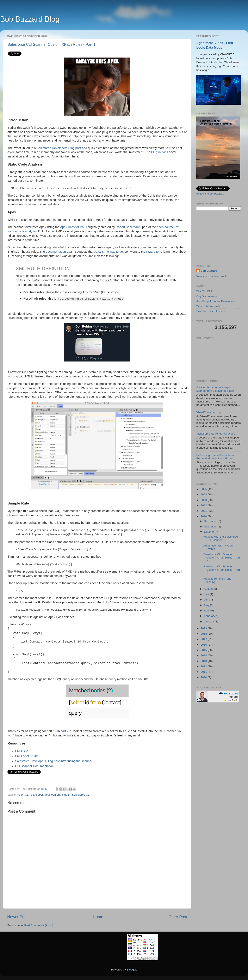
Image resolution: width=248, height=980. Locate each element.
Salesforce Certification (211, 311)
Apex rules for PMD (73, 227)
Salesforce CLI (81, 795)
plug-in (66, 795)
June (207, 600)
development (52, 795)
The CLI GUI (204, 291)
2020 (204, 516)
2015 (204, 650)
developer (37, 795)
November (211, 527)
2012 (204, 666)
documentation (56, 252)
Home (98, 917)
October (209, 532)
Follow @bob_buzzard (210, 194)
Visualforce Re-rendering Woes (216, 434)
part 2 (64, 731)
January (209, 622)
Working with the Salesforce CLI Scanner (221, 538)
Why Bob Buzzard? (208, 306)
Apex (20, 795)
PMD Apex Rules (27, 756)
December (211, 521)
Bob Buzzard (209, 271)
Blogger (131, 970)
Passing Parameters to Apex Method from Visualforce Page (215, 389)
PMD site (152, 252)
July (207, 594)
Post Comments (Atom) (39, 925)
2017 (204, 639)
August (209, 589)
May (207, 605)
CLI (27, 795)
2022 (204, 505)
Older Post (178, 917)
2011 (204, 672)
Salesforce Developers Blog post (59, 148)
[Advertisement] (219, 238)
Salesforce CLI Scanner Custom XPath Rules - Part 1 (51, 44)
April (207, 611)
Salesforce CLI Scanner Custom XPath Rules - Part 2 (222, 558)
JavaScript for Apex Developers (216, 301)
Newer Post (17, 917)
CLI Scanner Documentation (34, 766)
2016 (204, 645)
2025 (204, 489)
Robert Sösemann (128, 227)
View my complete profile (212, 276)
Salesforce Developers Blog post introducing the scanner (54, 761)
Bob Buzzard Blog (30, 19)
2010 (204, 677)
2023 (204, 500)
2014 (204, 655)
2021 (204, 511)
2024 (204, 494)
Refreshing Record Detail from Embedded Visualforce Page (215, 457)
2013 (204, 661)
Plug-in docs (160, 152)
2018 (204, 634)
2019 (204, 628)
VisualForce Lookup (209, 412)
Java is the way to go (109, 252)
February (210, 616)
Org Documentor (207, 296)
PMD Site (22, 751)
